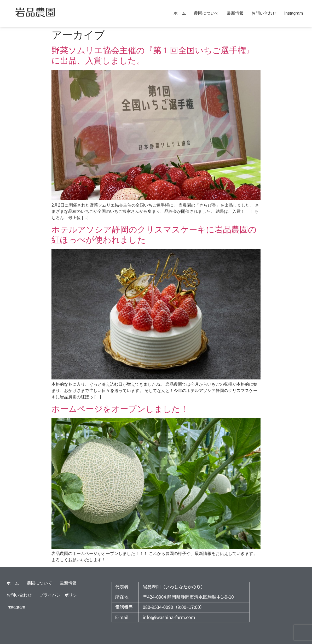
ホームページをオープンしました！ (120, 409)
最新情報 (235, 13)
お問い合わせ (264, 13)
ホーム (180, 13)
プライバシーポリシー (60, 595)
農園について (206, 13)
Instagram (294, 13)
